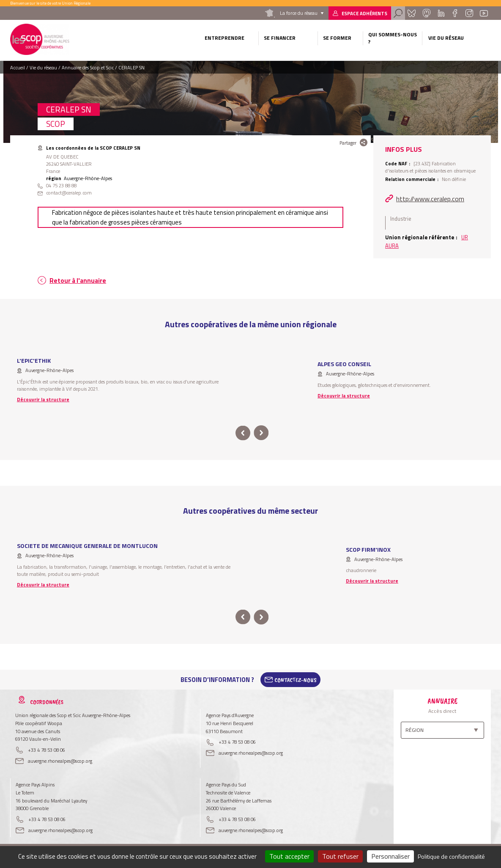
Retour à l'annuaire (78, 281)
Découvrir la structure (43, 399)
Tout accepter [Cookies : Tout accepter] (289, 856)
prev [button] (243, 433)
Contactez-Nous (296, 680)
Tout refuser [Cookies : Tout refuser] (340, 856)
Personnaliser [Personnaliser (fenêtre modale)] (390, 856)
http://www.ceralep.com (430, 199)
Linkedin (441, 13)
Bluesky (412, 13)
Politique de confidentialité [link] (451, 856)
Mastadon (427, 13)
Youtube (484, 13)
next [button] (261, 433)
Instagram (469, 13)
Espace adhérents (364, 13)
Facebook (455, 13)
